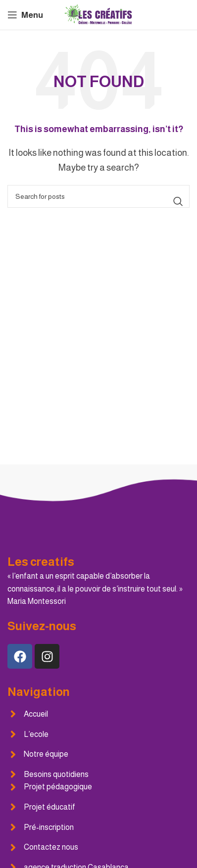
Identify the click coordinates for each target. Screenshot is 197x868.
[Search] (98, 196)
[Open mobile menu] (25, 15)
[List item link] (98, 714)
